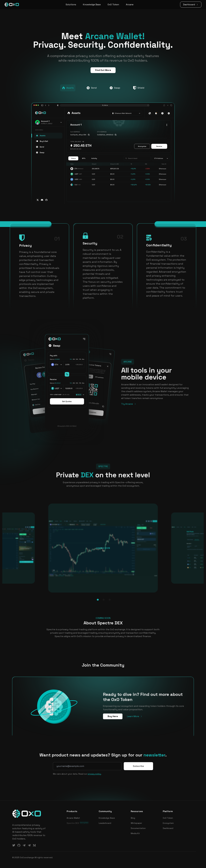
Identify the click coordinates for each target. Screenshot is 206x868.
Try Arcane (129, 404)
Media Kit (135, 833)
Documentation (138, 828)
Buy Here (113, 716)
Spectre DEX (78, 823)
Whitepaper (136, 823)
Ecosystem (168, 823)
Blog (133, 818)
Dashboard (191, 4)
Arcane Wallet (73, 818)
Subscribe (138, 766)
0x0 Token (113, 4)
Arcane (130, 4)
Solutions (71, 4)
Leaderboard (105, 823)
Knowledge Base (92, 4)
